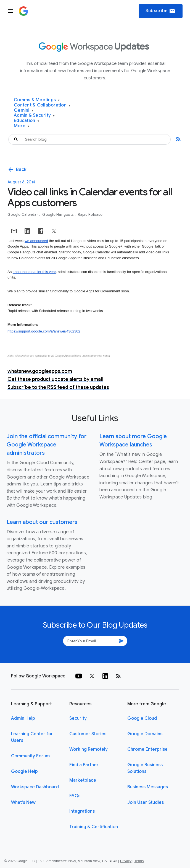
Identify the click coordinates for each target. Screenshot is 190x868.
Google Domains (145, 734)
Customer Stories (88, 734)
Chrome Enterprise (147, 749)
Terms (139, 861)
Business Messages (148, 787)
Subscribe (161, 11)
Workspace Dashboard (35, 787)
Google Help (24, 771)
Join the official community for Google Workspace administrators (47, 445)
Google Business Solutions (145, 768)
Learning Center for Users (32, 737)
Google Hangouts (58, 215)
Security (78, 718)
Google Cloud (142, 718)
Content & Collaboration (42, 105)
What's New (23, 802)
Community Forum (30, 756)
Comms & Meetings (37, 100)
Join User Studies (146, 802)
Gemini (24, 111)
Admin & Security (34, 115)
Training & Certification (94, 827)
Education (27, 121)
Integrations (82, 811)
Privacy (126, 861)
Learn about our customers (42, 522)
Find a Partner (84, 765)
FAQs (75, 796)
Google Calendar (23, 215)
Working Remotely (89, 749)
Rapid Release (90, 215)
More (22, 126)
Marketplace (83, 780)
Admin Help (23, 718)
